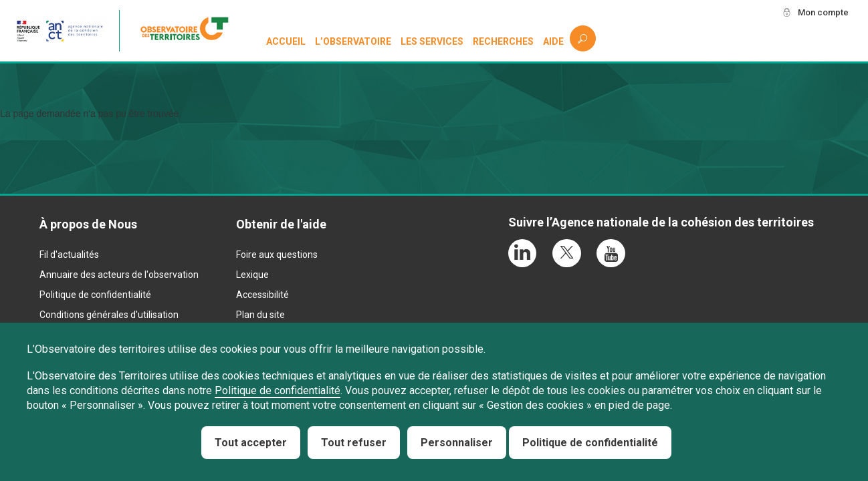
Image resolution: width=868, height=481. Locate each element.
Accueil (287, 41)
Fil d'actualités (69, 255)
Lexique (252, 275)
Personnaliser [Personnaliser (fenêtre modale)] (457, 443)
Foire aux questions (277, 255)
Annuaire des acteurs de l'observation (119, 275)
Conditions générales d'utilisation (109, 315)
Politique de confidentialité (95, 295)
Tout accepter (251, 443)
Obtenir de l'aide (281, 224)
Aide (553, 41)
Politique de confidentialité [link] (590, 443)
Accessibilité (262, 295)
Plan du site (260, 315)
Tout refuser (354, 443)
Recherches (503, 41)
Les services (433, 41)
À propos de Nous (88, 224)
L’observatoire (354, 41)
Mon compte (821, 13)
